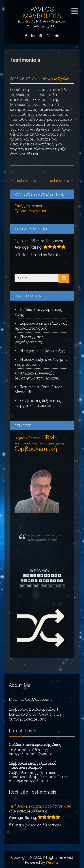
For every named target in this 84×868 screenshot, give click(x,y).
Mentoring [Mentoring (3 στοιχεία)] (23, 443)
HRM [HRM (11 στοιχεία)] (48, 437)
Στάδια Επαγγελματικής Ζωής (38, 312)
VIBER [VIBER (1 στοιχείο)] (35, 444)
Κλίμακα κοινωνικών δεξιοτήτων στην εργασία (37, 375)
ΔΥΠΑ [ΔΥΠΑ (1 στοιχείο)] (42, 444)
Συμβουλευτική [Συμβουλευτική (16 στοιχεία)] (36, 448)
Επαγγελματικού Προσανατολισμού (31, 208)
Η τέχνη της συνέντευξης (42, 350)
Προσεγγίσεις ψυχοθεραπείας (29, 339)
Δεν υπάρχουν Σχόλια (51, 79)
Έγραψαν (22, 241)
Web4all (52, 862)
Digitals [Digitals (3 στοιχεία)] (21, 438)
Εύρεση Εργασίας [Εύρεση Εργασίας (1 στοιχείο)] (55, 444)
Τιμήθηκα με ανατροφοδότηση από (40, 806)
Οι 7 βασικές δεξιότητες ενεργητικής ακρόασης (38, 403)
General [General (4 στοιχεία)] (34, 438)
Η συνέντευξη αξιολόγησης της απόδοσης (41, 362)
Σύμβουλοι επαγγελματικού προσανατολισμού (41, 326)
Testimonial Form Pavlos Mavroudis (38, 389)
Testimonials (23, 180)
